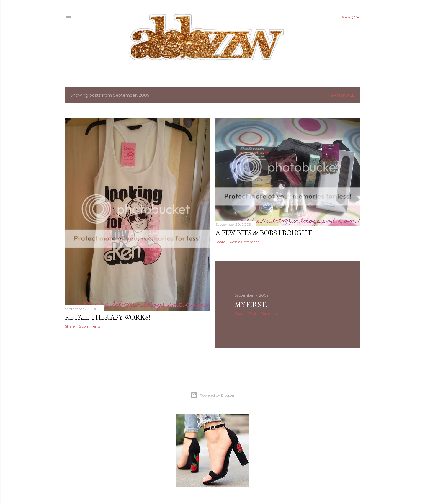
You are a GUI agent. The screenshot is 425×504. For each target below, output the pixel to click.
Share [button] (70, 326)
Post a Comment (244, 242)
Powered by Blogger (212, 395)
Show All (343, 95)
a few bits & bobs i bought (264, 233)
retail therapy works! (108, 317)
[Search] (351, 18)
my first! (251, 304)
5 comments (90, 326)
